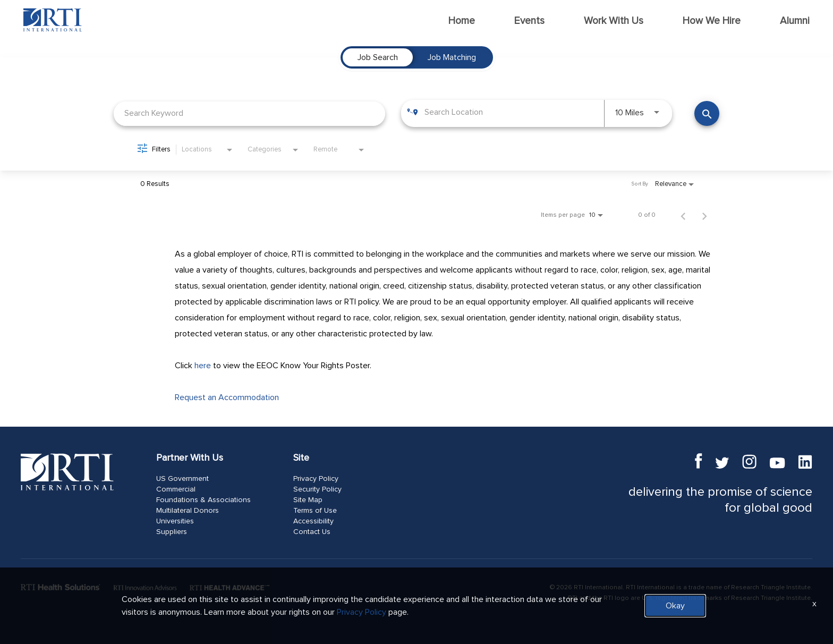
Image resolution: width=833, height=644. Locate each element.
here (203, 366)
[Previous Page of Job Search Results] (683, 215)
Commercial (176, 489)
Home (462, 21)
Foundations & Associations (203, 500)
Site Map (308, 500)
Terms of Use (315, 511)
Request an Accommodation (227, 397)
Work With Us (614, 21)
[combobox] (249, 113)
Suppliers (172, 532)
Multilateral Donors (188, 511)
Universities (175, 521)
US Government (182, 479)
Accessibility (313, 521)
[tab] (378, 57)
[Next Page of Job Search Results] (704, 215)
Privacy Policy (316, 479)
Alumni (795, 21)
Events (529, 21)
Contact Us (312, 532)
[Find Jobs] (707, 113)
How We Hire (712, 21)
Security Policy (317, 489)
